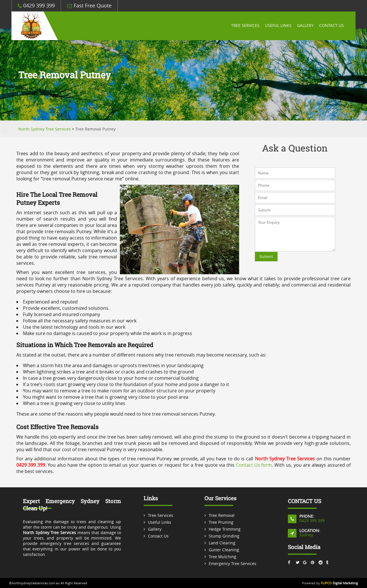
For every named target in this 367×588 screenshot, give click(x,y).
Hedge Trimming (225, 529)
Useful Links (277, 26)
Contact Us (331, 26)
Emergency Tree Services (233, 563)
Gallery (305, 26)
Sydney (306, 535)
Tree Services (244, 26)
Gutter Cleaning (224, 550)
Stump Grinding (224, 536)
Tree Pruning (221, 522)
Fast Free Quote (89, 6)
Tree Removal (222, 515)
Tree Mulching (222, 557)
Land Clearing (222, 543)
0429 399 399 (36, 6)
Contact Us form (254, 465)
